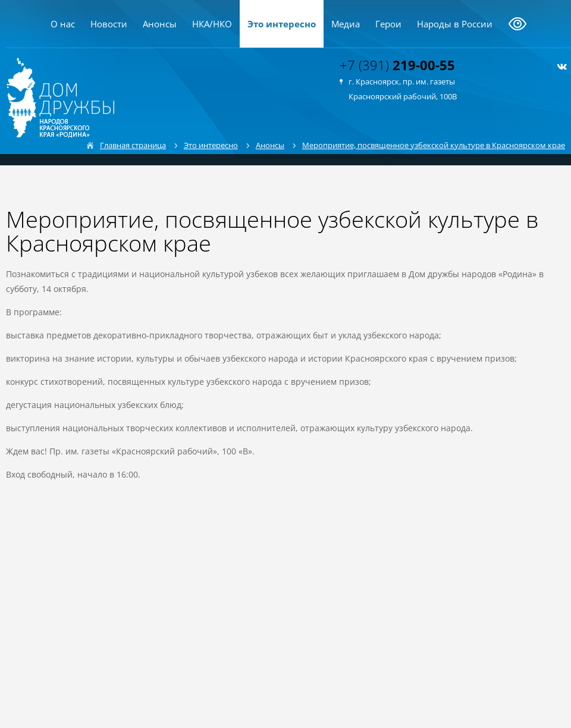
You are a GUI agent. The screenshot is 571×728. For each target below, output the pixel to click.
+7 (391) (397, 65)
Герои (388, 24)
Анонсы (160, 24)
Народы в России (455, 24)
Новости (109, 24)
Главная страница (133, 145)
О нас (63, 24)
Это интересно (282, 24)
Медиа (346, 24)
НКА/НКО (212, 24)
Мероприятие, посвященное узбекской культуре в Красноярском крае (434, 145)
